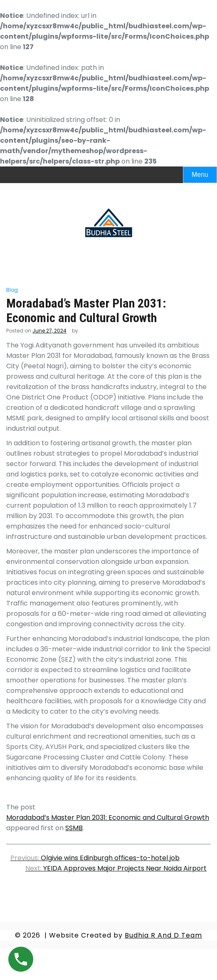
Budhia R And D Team (163, 935)
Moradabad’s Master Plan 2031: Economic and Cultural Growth (108, 817)
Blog (12, 290)
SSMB (74, 828)
